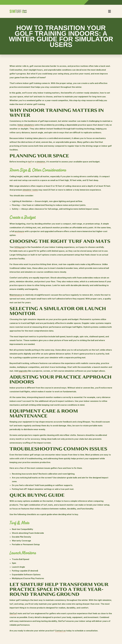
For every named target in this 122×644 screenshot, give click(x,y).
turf (30, 162)
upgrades (23, 371)
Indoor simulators (26, 125)
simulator (41, 162)
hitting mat (20, 247)
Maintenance (16, 295)
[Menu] (109, 11)
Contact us (60, 631)
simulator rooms (30, 190)
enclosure (19, 231)
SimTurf (13, 613)
